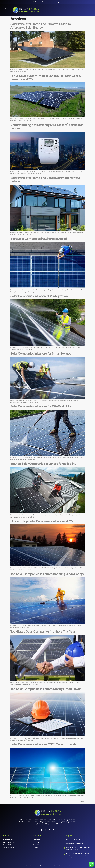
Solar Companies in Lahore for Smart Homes (41, 354)
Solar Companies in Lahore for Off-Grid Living (41, 406)
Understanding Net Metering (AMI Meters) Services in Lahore (47, 127)
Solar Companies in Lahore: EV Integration (39, 296)
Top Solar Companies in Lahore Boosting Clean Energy (47, 574)
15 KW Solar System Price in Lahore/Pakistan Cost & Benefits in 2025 (46, 78)
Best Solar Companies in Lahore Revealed (39, 239)
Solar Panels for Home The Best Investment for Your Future (45, 180)
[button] (6, 8)
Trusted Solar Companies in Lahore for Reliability (43, 464)
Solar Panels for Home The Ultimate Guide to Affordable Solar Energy (41, 26)
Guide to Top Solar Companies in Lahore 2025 (42, 521)
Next (82, 801)
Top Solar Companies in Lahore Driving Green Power (46, 689)
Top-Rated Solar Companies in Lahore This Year (43, 631)
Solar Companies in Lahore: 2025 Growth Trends (43, 744)
